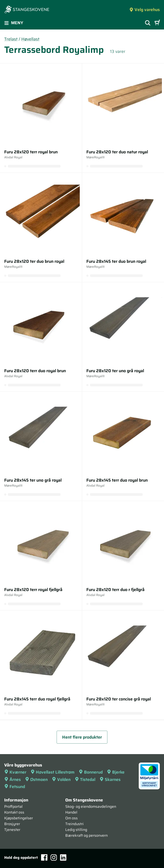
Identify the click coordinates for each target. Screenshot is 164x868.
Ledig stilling (76, 830)
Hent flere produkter (82, 737)
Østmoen (36, 779)
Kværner (15, 772)
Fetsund (15, 787)
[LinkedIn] (63, 857)
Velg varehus (145, 10)
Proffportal (13, 806)
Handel (71, 812)
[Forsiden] (27, 10)
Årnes (13, 779)
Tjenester (12, 830)
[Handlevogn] (157, 23)
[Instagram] (54, 857)
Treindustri (74, 824)
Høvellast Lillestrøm (53, 772)
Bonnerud (91, 772)
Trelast (11, 39)
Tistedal (85, 779)
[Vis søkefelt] (148, 23)
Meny (14, 23)
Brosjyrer (12, 824)
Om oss (71, 818)
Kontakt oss (14, 812)
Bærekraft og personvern (86, 835)
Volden (61, 779)
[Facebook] (44, 857)
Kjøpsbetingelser (19, 818)
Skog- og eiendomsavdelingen (91, 806)
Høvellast (30, 39)
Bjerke (116, 772)
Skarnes (110, 779)
